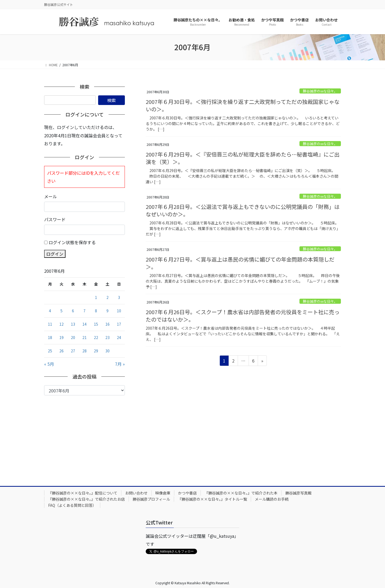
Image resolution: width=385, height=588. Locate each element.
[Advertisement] (84, 435)
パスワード (55, 219)
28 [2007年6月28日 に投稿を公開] (84, 351)
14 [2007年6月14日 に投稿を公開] (84, 324)
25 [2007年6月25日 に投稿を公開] (50, 351)
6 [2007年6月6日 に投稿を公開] (73, 311)
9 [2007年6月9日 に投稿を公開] (107, 311)
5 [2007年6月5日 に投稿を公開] (61, 311)
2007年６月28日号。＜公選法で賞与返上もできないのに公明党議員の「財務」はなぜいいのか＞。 (243, 210)
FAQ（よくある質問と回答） (72, 505)
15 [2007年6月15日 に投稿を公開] (96, 324)
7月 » (120, 364)
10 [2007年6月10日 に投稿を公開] (119, 311)
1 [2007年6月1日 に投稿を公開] (96, 297)
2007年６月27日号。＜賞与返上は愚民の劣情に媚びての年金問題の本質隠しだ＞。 (240, 263)
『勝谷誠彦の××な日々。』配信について (83, 493)
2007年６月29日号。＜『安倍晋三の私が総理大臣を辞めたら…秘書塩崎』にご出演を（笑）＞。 (243, 158)
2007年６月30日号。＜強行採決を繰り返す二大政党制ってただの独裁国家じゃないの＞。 (243, 105)
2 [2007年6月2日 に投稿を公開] (107, 297)
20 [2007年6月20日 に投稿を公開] (73, 337)
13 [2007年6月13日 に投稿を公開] (73, 324)
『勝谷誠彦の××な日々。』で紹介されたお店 (86, 499)
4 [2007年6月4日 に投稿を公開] (50, 311)
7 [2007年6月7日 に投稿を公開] (84, 311)
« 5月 (49, 364)
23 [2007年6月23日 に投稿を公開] (107, 337)
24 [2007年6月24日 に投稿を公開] (119, 337)
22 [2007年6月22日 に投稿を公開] (96, 337)
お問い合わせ (136, 493)
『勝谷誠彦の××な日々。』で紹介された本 (241, 493)
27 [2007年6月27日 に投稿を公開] (73, 351)
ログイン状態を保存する (72, 242)
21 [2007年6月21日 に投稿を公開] (84, 337)
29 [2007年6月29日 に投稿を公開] (96, 351)
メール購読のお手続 (272, 499)
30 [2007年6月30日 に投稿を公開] (107, 351)
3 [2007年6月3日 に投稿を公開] (119, 297)
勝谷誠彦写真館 (298, 493)
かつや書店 (187, 493)
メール (51, 196)
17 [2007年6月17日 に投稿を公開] (119, 324)
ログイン (55, 254)
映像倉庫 (163, 493)
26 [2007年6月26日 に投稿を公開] (61, 351)
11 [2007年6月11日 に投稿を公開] (50, 324)
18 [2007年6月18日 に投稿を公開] (50, 337)
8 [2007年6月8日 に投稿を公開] (96, 311)
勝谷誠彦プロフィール (151, 499)
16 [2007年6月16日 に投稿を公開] (107, 324)
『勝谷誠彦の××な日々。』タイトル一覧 (212, 499)
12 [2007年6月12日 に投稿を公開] (61, 324)
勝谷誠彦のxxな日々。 (320, 91)
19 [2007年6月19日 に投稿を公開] (61, 337)
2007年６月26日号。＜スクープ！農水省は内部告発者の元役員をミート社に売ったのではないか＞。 (243, 316)
